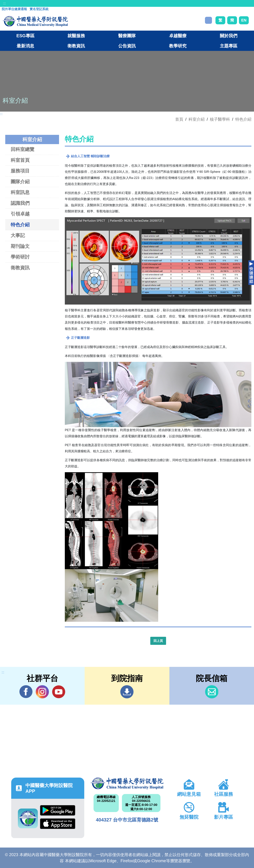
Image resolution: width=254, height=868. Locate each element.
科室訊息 (20, 192)
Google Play (58, 810)
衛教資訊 (20, 268)
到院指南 (127, 692)
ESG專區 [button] (25, 36)
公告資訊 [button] (127, 46)
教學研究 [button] (178, 46)
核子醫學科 (220, 119)
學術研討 (20, 257)
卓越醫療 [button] (178, 36)
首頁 (179, 119)
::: (4, 3)
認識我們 (20, 203)
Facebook (26, 692)
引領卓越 (20, 214)
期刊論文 (20, 246)
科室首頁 (20, 160)
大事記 (18, 235)
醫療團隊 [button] (127, 36)
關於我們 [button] (229, 36)
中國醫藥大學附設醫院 (127, 783)
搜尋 (208, 20)
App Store (58, 824)
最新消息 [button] (25, 46)
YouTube (59, 692)
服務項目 (20, 171)
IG (42, 692)
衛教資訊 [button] (76, 46)
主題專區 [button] (229, 46)
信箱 (212, 692)
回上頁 (158, 641)
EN (244, 20)
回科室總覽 (23, 149)
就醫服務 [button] (76, 36)
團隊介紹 (20, 182)
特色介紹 (243, 119)
